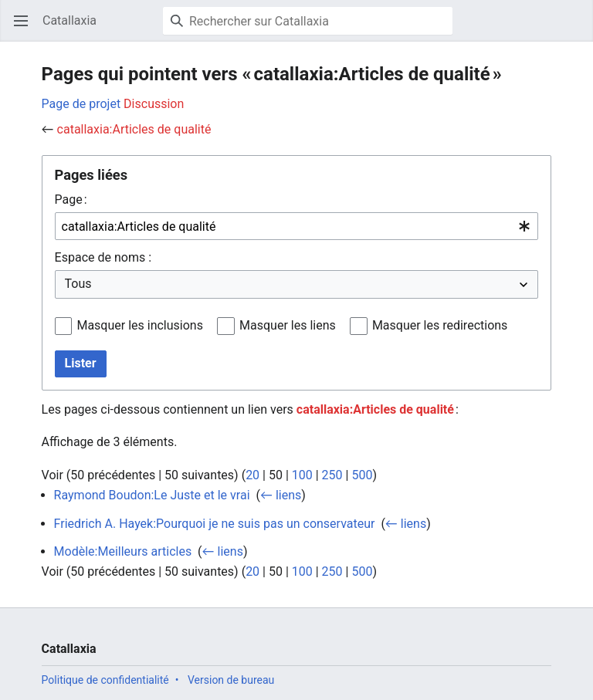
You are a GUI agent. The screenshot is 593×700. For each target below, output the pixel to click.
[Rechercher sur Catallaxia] (308, 21)
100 (302, 475)
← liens (281, 495)
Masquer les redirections (440, 325)
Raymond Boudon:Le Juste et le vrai (152, 495)
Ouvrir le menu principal (26, 28)
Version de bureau (231, 680)
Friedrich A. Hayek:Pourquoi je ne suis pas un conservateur (215, 524)
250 (332, 475)
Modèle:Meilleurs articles (123, 551)
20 (252, 475)
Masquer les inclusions (140, 325)
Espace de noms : (103, 257)
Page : (71, 200)
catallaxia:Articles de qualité (134, 129)
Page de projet (81, 104)
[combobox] (297, 227)
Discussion (154, 104)
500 (362, 475)
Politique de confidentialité (105, 680)
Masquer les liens (288, 325)
